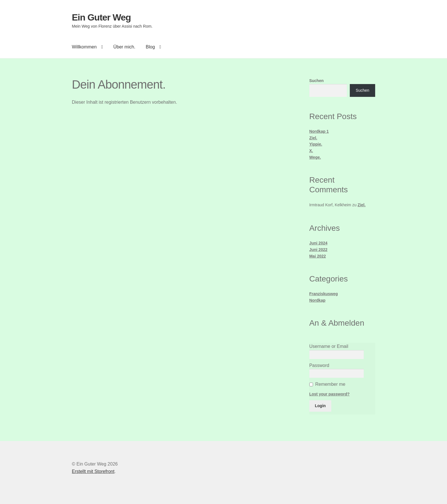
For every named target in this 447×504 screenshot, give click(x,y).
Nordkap (317, 300)
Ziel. (313, 138)
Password (319, 365)
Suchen (317, 81)
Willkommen (84, 47)
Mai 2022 (318, 256)
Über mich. (124, 47)
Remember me (330, 384)
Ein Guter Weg (101, 17)
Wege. (315, 157)
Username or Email (329, 346)
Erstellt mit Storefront (93, 471)
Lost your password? (330, 394)
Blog (150, 47)
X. (311, 151)
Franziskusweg (324, 294)
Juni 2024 (318, 243)
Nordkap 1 (319, 131)
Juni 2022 (318, 250)
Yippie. (316, 144)
